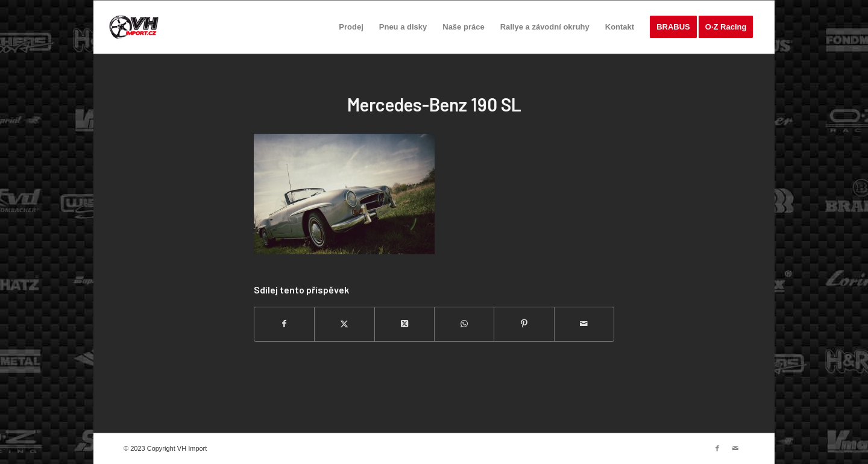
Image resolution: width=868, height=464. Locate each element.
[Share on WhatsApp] (464, 324)
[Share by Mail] (584, 324)
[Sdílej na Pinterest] (524, 324)
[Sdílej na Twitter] (344, 324)
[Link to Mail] (735, 448)
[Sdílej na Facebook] (284, 324)
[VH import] (134, 27)
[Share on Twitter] (404, 324)
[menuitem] (351, 27)
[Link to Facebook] (717, 448)
